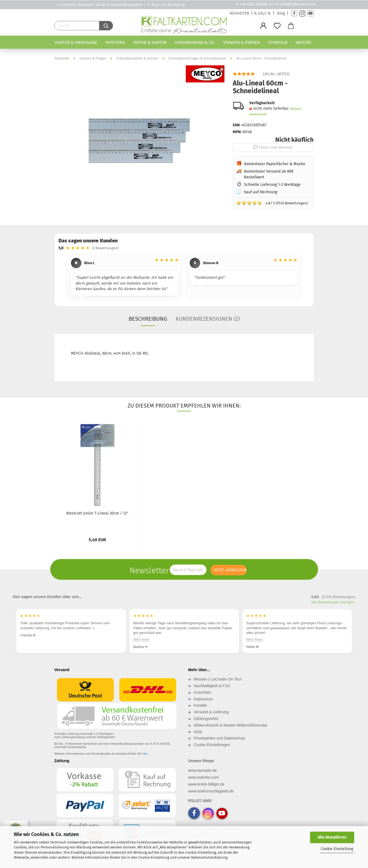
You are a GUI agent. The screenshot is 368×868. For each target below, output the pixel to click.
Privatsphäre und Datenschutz (220, 738)
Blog (281, 13)
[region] (184, 278)
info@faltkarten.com (298, 4)
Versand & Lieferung (211, 712)
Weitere (304, 42)
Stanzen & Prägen (241, 42)
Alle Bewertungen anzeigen (333, 602)
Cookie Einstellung (337, 849)
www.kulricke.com (204, 777)
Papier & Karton (150, 42)
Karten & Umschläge (76, 42)
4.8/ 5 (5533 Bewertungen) (272, 203)
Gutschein (202, 692)
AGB (198, 732)
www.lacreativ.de (203, 770)
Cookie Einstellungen (212, 745)
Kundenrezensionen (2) (208, 319)
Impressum (203, 699)
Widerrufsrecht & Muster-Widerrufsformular (231, 725)
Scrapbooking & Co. (195, 42)
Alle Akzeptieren (332, 837)
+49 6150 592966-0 (256, 4)
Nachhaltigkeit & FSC (212, 686)
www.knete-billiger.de (206, 784)
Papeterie (115, 42)
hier (145, 754)
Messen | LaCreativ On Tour (218, 679)
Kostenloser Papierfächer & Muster (275, 164)
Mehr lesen (28, 639)
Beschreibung (148, 319)
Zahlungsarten (206, 719)
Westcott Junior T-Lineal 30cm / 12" (97, 513)
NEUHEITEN (239, 13)
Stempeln (278, 42)
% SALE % (262, 13)
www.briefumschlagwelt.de (211, 791)
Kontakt (200, 705)
